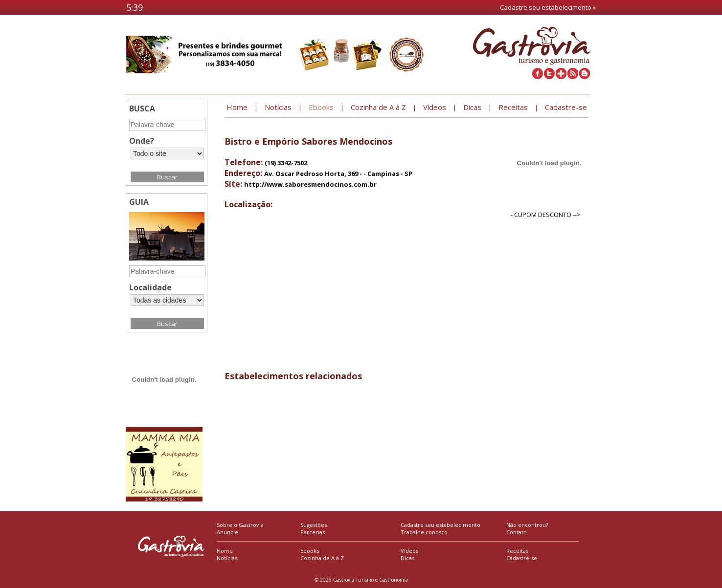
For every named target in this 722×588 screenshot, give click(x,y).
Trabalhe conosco (424, 532)
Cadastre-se (522, 558)
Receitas (517, 551)
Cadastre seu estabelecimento (440, 525)
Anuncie (227, 532)
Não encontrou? (527, 525)
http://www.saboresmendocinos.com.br (310, 184)
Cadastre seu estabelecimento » (548, 7)
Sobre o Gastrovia (240, 525)
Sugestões (314, 525)
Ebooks (310, 551)
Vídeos (409, 551)
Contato (517, 532)
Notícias (227, 558)
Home (225, 551)
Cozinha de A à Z (322, 558)
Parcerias (313, 532)
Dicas (407, 558)
